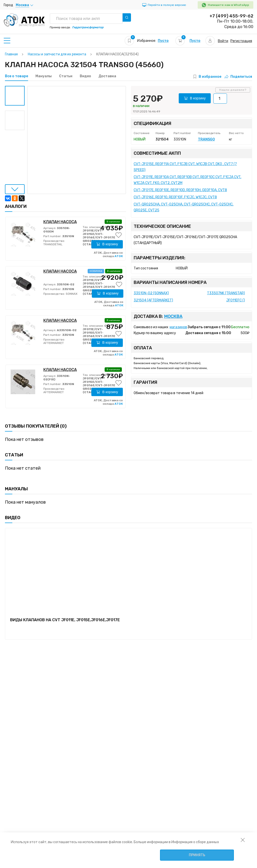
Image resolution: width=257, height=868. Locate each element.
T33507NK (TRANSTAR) (226, 293)
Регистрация (241, 41)
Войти (223, 41)
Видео (85, 76)
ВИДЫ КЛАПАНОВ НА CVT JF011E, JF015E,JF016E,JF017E (65, 620)
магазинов (178, 327)
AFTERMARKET (54, 343)
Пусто (163, 41)
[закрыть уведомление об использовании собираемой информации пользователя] (243, 840)
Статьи (66, 76)
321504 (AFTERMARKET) (153, 300)
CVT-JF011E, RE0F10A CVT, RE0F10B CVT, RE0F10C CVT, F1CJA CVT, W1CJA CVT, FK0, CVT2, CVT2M (187, 180)
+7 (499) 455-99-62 (231, 16)
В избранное (210, 77)
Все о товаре (16, 76)
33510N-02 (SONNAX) (151, 293)
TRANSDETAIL (53, 244)
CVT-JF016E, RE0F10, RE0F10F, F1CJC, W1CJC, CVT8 (175, 197)
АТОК (119, 256)
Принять (197, 855)
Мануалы (44, 76)
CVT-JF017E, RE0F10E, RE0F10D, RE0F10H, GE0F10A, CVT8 (180, 190)
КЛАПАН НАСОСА (60, 222)
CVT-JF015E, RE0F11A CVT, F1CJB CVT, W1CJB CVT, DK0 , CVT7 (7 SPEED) (185, 167)
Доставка (107, 76)
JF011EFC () (236, 300)
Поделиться (238, 77)
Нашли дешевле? (233, 90)
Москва (173, 317)
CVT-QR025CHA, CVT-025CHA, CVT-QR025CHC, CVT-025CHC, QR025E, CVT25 (184, 207)
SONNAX (71, 294)
